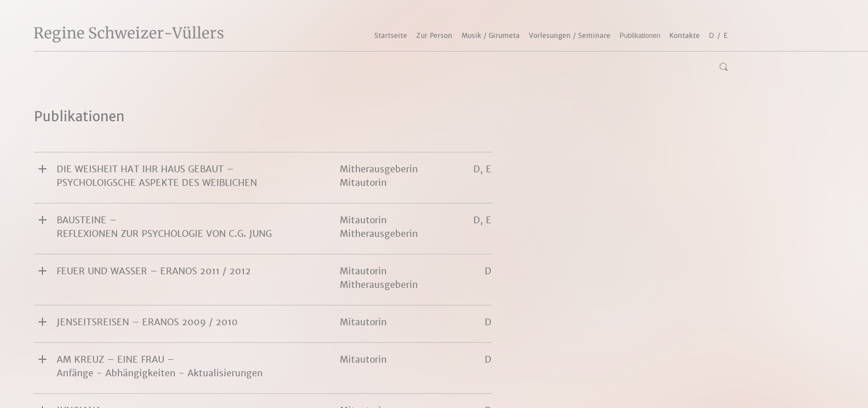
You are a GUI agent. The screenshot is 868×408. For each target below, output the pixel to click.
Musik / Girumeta (491, 36)
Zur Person (434, 36)
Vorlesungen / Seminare (570, 36)
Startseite (391, 36)
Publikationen (640, 36)
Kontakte (685, 36)
